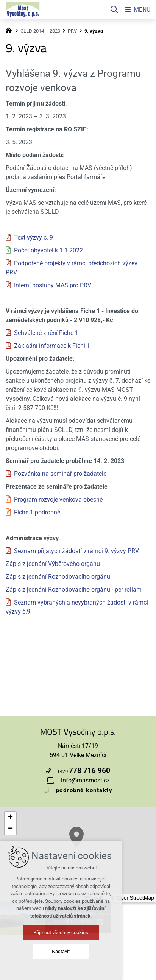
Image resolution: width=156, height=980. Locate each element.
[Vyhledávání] (114, 9)
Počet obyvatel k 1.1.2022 (48, 250)
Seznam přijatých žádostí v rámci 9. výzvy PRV (76, 551)
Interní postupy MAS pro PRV (53, 285)
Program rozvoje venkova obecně (58, 499)
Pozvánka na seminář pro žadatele (60, 474)
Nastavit (78, 951)
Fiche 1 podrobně (37, 512)
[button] (10, 818)
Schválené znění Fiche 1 (46, 333)
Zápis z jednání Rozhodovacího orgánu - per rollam (74, 590)
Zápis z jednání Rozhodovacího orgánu (58, 577)
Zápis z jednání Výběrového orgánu (53, 564)
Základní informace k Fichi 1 (52, 346)
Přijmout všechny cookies (78, 932)
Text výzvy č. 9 (34, 238)
